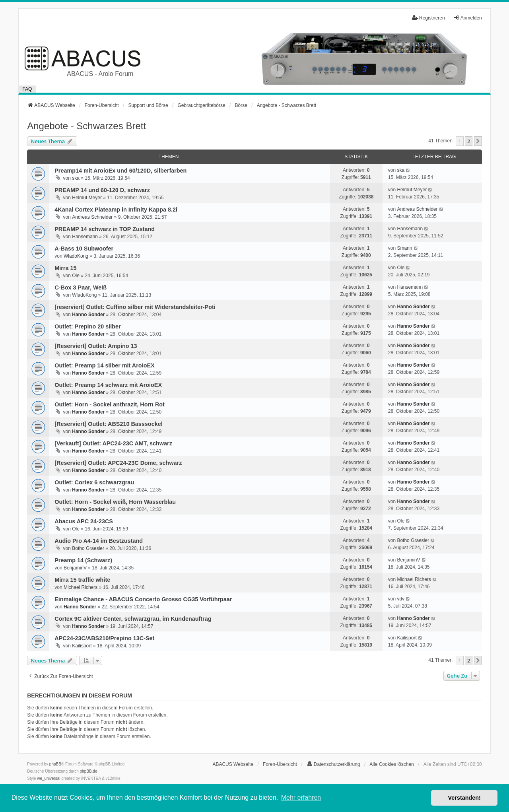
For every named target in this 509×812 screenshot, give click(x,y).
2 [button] (469, 141)
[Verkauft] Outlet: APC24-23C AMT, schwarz (113, 443)
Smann (404, 248)
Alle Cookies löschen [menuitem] (391, 764)
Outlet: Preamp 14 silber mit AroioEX (104, 365)
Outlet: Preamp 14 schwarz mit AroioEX (108, 385)
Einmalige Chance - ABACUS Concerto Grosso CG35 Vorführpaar (143, 599)
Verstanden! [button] (464, 798)
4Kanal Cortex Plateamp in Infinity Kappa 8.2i (116, 210)
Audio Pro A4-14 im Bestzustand (99, 541)
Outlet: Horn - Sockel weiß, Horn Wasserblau (115, 502)
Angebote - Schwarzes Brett (86, 126)
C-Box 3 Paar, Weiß (81, 288)
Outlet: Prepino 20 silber (87, 326)
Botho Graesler (88, 548)
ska (76, 178)
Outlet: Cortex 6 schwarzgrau (94, 482)
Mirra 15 (65, 268)
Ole (76, 276)
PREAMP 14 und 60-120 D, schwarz (102, 190)
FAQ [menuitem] (27, 89)
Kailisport (82, 646)
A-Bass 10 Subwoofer (84, 249)
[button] (478, 141)
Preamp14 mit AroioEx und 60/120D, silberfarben (120, 171)
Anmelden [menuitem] (468, 18)
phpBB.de (89, 771)
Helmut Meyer (87, 198)
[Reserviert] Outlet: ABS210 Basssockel (108, 424)
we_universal (49, 778)
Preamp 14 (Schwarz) (83, 560)
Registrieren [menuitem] (428, 18)
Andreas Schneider (92, 217)
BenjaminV (75, 568)
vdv (401, 599)
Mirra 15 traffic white (82, 580)
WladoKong (76, 256)
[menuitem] (333, 764)
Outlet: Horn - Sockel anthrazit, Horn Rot (110, 404)
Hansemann (85, 237)
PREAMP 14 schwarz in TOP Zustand (105, 229)
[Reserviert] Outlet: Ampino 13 (96, 346)
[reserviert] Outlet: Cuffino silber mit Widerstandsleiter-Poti (135, 307)
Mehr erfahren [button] (301, 797)
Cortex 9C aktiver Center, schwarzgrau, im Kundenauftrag (133, 619)
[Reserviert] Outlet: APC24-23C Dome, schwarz (118, 463)
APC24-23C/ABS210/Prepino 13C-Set (104, 638)
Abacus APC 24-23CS (84, 521)
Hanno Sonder (88, 315)
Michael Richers (81, 587)
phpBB (55, 764)
